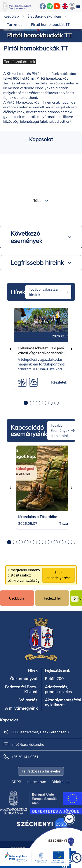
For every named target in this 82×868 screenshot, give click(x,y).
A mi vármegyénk (21, 708)
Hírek (33, 670)
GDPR (16, 782)
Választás (28, 700)
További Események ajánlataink (60, 431)
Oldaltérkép (61, 782)
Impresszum (36, 782)
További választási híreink (44, 292)
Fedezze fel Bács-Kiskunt (21, 689)
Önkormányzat (24, 679)
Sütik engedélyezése (58, 575)
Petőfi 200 (54, 679)
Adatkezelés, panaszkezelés (58, 689)
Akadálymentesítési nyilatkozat (63, 702)
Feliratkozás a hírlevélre (41, 771)
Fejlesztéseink (57, 670)
